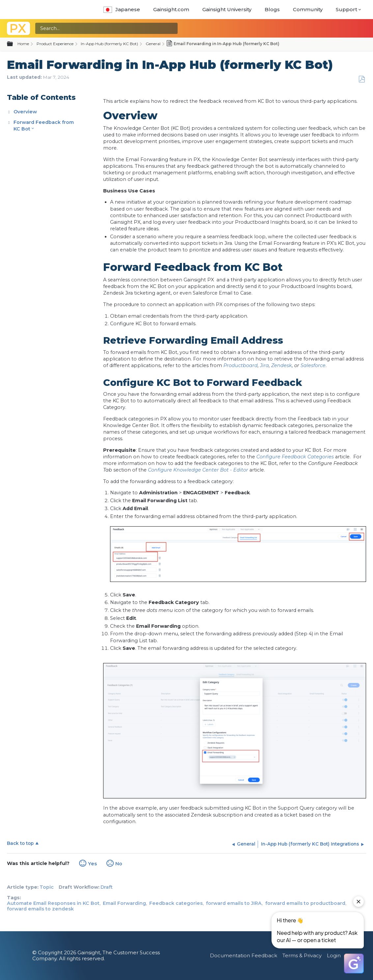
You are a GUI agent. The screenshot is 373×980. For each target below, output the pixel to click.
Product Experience (55, 44)
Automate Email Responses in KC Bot (53, 903)
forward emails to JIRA (234, 903)
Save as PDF (362, 79)
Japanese (122, 9)
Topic (47, 887)
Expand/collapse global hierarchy (14, 44)
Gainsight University (227, 9)
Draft (107, 887)
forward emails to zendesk (40, 909)
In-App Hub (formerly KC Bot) (109, 44)
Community (308, 9)
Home (23, 44)
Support (346, 9)
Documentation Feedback (244, 955)
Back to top (20, 843)
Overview (25, 112)
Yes (92, 864)
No (119, 864)
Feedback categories (176, 903)
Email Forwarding (124, 903)
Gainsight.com (171, 9)
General (153, 44)
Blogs (272, 9)
